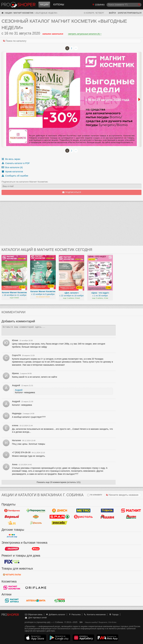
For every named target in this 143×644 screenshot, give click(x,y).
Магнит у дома (131, 511)
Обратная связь (34, 614)
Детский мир (12, 536)
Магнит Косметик (23, 13)
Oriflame (36, 588)
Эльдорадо (12, 549)
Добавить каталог (55, 614)
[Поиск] (124, 5)
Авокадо (60, 523)
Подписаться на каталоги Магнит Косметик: (25, 182)
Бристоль (83, 517)
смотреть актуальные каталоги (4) (85, 34)
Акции (44, 5)
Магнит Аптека (12, 601)
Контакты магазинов (95, 614)
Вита (36, 601)
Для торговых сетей (36, 618)
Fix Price (12, 562)
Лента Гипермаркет (107, 511)
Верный (12, 517)
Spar (60, 517)
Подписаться (71, 192)
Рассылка (74, 614)
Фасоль (36, 523)
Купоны (59, 5)
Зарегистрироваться (130, 13)
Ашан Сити (131, 517)
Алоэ (60, 601)
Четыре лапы (12, 575)
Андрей (19, 390)
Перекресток (36, 511)
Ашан (107, 517)
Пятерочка (12, 511)
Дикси (60, 511)
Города (114, 614)
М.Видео (36, 549)
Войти (112, 13)
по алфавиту (95, 495)
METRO (83, 511)
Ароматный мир (12, 523)
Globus (36, 517)
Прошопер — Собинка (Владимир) (18, 5)
